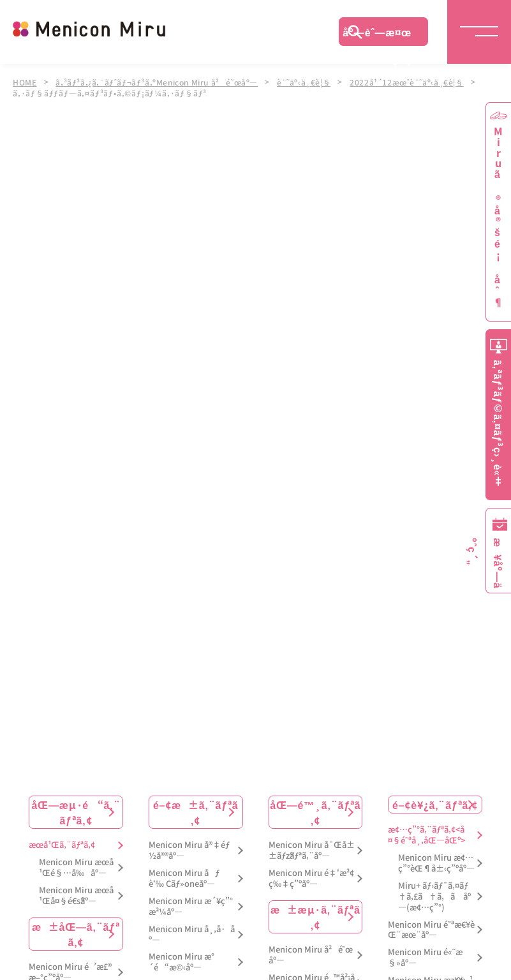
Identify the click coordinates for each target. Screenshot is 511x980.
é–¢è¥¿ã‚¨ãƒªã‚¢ (435, 803)
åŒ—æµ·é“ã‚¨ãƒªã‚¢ (76, 811)
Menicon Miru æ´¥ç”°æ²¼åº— (191, 905)
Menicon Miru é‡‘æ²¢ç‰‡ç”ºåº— (311, 877)
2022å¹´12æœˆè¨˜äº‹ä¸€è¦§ (416, 82)
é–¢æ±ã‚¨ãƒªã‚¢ (196, 811)
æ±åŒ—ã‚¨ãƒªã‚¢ (76, 933)
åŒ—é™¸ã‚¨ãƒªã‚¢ (315, 811)
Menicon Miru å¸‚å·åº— (192, 933)
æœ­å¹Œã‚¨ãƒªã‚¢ (62, 844)
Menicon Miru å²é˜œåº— (311, 954)
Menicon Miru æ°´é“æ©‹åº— (181, 961)
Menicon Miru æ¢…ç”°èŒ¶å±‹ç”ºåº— (436, 862)
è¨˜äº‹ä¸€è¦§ (311, 82)
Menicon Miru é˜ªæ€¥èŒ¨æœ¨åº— (431, 928)
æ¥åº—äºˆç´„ (496, 563)
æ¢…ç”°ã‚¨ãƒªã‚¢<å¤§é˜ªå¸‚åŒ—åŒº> (426, 834)
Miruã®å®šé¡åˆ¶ (498, 217)
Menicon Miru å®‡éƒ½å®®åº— (189, 849)
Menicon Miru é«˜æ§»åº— (425, 956)
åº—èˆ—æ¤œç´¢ (377, 35)
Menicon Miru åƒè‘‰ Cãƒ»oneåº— (184, 877)
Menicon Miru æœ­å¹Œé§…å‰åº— (76, 866)
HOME (25, 82)
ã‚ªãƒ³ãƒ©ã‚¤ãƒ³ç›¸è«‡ (498, 423)
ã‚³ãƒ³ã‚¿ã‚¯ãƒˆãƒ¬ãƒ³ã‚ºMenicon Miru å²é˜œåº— (160, 82)
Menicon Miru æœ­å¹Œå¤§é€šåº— (76, 895)
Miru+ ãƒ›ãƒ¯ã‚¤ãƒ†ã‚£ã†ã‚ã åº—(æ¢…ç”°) (434, 895)
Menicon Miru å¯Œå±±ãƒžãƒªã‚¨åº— (312, 849)
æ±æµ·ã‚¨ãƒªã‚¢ (315, 916)
